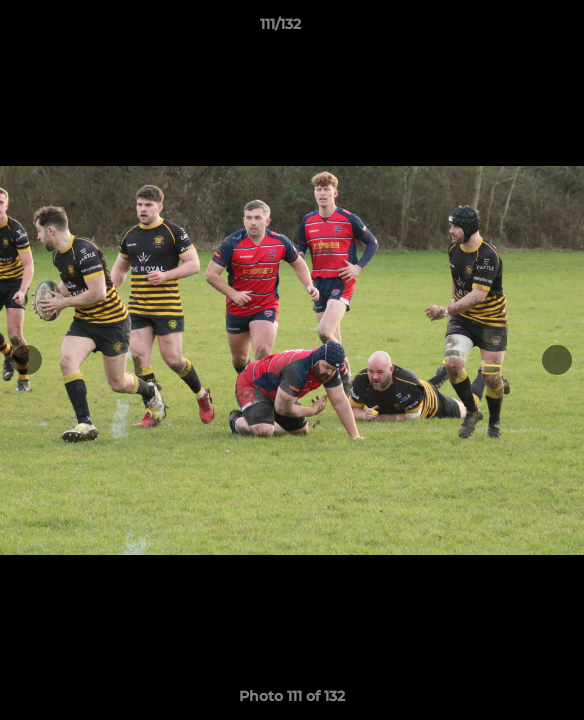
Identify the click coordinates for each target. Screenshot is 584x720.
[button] (512, 29)
